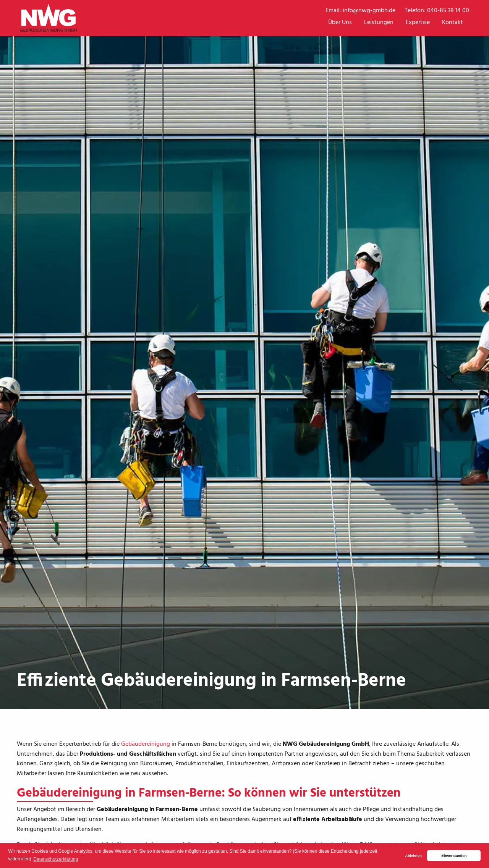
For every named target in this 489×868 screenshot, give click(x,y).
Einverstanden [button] (454, 856)
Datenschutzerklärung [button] (56, 859)
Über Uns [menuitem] (340, 23)
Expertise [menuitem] (418, 23)
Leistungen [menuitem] (379, 23)
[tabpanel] (244, 355)
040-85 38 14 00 (448, 11)
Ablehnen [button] (413, 856)
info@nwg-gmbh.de (369, 11)
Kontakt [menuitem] (453, 23)
